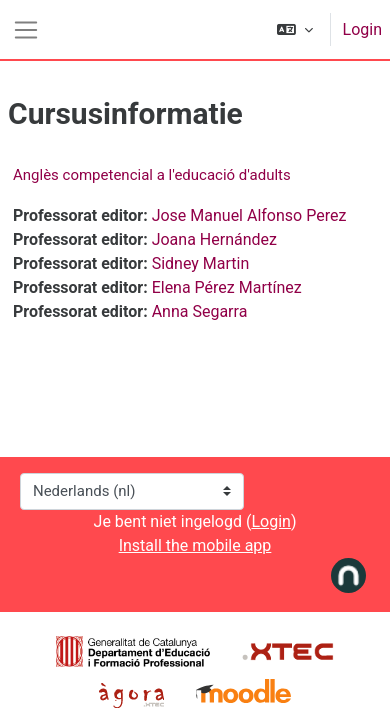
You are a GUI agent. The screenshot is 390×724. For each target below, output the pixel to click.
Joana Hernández (214, 239)
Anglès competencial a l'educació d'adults (152, 175)
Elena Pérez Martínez (227, 287)
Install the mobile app (195, 545)
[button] (295, 29)
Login (362, 29)
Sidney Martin (201, 263)
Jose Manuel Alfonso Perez (249, 215)
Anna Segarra (200, 311)
